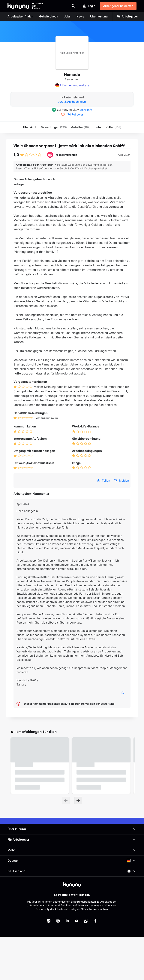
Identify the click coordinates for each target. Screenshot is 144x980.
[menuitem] (113, 127)
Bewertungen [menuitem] (54, 127)
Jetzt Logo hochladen (72, 102)
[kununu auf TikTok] (49, 921)
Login (89, 6)
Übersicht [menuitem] (30, 127)
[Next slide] (78, 800)
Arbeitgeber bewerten (118, 6)
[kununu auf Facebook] (95, 921)
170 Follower (75, 115)
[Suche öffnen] (73, 6)
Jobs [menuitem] (98, 127)
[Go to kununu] (18, 6)
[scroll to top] (72, 821)
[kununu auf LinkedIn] (67, 921)
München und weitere (75, 85)
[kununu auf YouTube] (77, 921)
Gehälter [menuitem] (81, 127)
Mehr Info (86, 110)
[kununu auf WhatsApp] (86, 921)
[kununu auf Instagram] (58, 921)
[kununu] (72, 885)
